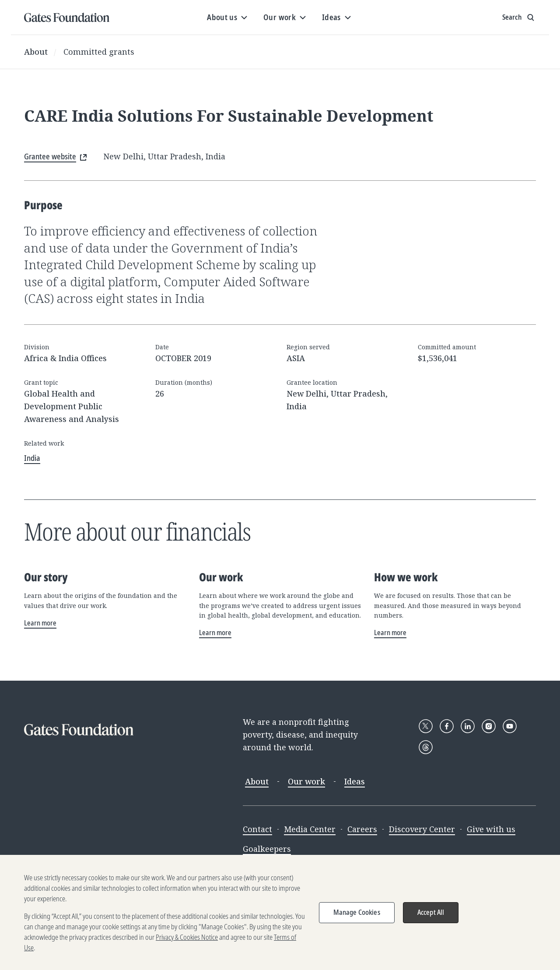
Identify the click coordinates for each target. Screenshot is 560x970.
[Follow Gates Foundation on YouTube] (510, 726)
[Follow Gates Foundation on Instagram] (489, 726)
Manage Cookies (357, 918)
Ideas (355, 781)
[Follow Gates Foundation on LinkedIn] (468, 726)
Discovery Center (422, 829)
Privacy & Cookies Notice (187, 943)
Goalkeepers (267, 849)
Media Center (310, 829)
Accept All (431, 918)
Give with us (491, 829)
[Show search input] (519, 18)
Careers (362, 829)
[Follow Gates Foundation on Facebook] (447, 726)
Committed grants (99, 52)
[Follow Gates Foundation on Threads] (426, 747)
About (36, 52)
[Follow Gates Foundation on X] (426, 726)
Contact (257, 829)
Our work (306, 781)
